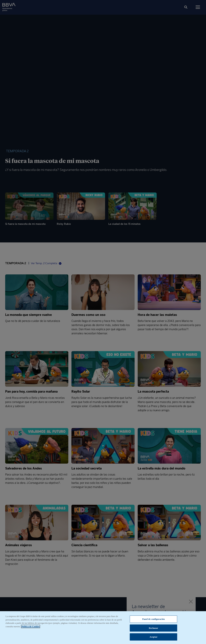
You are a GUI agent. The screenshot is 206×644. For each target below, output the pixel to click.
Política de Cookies (30, 626)
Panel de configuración (154, 619)
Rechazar (154, 628)
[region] (103, 628)
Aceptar (154, 637)
